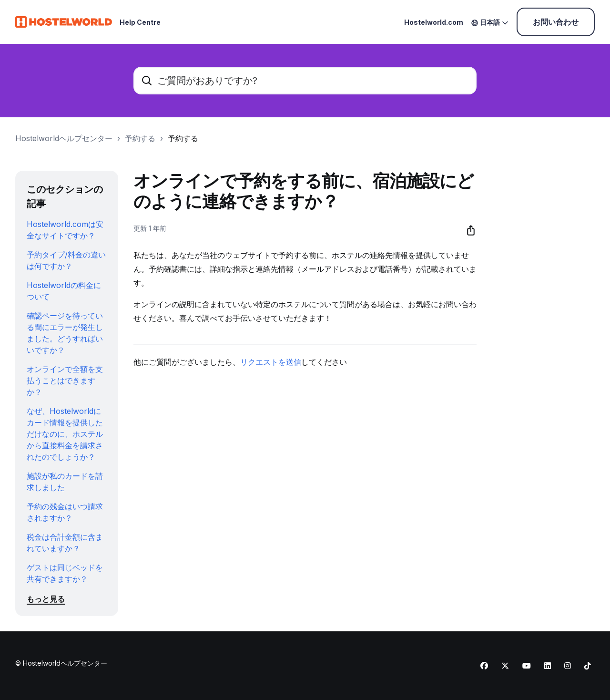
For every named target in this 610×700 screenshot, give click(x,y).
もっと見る (46, 599)
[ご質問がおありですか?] (305, 81)
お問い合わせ (556, 22)
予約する (140, 138)
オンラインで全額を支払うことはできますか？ (65, 381)
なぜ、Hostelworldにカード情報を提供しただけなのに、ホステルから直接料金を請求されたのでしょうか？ (65, 434)
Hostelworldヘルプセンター (64, 138)
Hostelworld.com (434, 22)
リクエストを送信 (271, 362)
